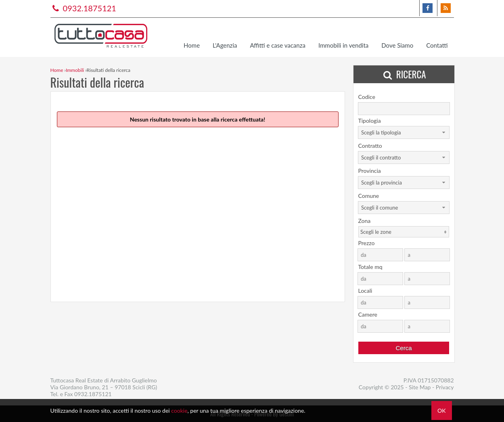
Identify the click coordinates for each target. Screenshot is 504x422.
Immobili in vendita (343, 45)
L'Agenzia (225, 45)
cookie (179, 410)
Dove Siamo (397, 45)
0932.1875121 (83, 8)
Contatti (437, 45)
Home (192, 45)
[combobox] (404, 132)
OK (441, 410)
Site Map (420, 387)
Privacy (445, 387)
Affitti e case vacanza (277, 45)
